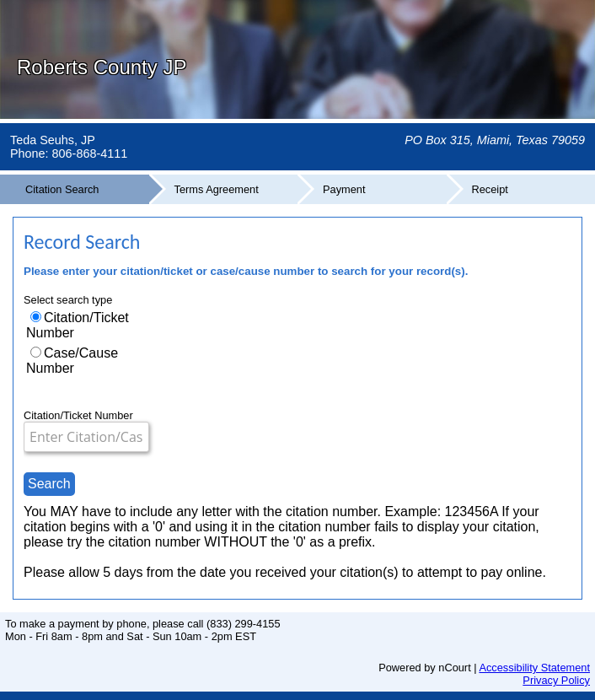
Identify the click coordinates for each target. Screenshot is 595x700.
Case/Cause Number (72, 361)
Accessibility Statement (534, 668)
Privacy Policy (556, 680)
